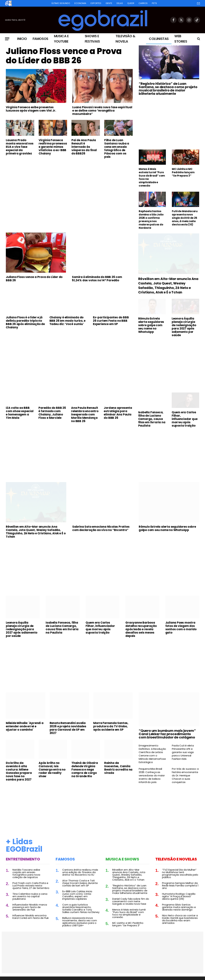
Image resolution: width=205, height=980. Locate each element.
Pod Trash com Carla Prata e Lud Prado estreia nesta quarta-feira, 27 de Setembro (31, 885)
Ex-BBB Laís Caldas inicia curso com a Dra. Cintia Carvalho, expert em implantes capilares (77, 895)
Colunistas (159, 39)
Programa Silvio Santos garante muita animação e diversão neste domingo (179, 907)
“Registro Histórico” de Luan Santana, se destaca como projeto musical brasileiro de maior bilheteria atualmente (168, 89)
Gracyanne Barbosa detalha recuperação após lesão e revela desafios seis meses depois (141, 629)
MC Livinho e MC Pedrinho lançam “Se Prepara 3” (183, 172)
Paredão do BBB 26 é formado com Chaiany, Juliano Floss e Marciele (52, 413)
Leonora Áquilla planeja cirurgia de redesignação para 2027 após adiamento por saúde (184, 327)
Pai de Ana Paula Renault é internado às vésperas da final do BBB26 (84, 147)
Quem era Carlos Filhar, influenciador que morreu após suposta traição (185, 419)
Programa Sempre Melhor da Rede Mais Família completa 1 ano (180, 885)
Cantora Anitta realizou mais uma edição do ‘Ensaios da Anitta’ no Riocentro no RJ (80, 872)
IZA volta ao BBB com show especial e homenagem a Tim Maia (20, 413)
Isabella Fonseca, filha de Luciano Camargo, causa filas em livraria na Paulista (152, 419)
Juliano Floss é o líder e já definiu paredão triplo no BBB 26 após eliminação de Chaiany (25, 322)
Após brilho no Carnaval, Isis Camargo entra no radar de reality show (52, 770)
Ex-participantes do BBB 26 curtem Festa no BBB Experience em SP (111, 321)
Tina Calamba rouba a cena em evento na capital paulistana (30, 896)
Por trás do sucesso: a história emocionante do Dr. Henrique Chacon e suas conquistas (185, 776)
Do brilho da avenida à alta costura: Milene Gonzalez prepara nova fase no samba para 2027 (19, 771)
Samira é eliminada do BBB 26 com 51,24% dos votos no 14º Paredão (97, 279)
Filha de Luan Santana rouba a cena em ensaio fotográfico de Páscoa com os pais (117, 148)
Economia (80, 3)
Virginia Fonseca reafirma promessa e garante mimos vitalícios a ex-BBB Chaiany (53, 147)
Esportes (96, 3)
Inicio (22, 39)
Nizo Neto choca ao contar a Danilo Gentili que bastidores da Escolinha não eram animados (180, 919)
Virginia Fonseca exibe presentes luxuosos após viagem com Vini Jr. (31, 109)
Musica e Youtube (61, 39)
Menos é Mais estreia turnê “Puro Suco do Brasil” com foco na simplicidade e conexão (152, 177)
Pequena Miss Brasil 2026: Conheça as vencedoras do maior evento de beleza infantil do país (152, 776)
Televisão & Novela (125, 39)
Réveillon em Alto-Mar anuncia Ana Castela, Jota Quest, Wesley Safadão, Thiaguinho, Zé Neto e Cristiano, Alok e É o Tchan (168, 286)
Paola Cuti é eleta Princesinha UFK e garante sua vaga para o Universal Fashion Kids (183, 752)
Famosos (40, 39)
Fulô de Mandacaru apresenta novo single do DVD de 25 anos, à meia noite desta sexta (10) (185, 218)
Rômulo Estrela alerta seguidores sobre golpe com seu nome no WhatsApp (151, 325)
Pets (154, 3)
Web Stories (181, 39)
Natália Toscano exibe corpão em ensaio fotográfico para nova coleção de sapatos (26, 873)
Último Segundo (61, 3)
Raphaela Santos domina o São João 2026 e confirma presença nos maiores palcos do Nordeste (151, 220)
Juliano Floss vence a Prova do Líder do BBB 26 (64, 56)
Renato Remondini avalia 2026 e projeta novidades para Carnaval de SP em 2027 (68, 728)
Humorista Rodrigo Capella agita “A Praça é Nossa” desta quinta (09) (179, 896)
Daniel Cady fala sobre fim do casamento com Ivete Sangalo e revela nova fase (131, 901)
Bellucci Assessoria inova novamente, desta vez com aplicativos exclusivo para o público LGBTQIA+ (80, 922)
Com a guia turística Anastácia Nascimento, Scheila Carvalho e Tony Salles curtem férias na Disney (81, 908)
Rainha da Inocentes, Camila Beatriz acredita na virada (118, 768)
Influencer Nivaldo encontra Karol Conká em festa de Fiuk (31, 917)
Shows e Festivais (92, 39)
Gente (109, 3)
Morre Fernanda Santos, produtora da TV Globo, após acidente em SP (111, 726)
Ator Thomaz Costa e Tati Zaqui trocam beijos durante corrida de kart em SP (80, 883)
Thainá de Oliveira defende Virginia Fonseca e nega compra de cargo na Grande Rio (85, 770)
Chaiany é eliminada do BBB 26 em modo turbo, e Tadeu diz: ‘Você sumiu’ (67, 321)
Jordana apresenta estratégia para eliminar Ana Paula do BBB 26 (118, 413)
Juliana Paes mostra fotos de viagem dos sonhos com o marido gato (181, 628)
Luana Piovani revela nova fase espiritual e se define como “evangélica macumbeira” (102, 111)
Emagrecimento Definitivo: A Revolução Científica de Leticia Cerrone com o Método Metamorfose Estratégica (152, 754)
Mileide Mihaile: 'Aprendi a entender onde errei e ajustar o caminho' (25, 726)
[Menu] (7, 39)
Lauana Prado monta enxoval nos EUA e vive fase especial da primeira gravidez (20, 147)
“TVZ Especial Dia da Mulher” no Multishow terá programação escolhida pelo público (180, 873)
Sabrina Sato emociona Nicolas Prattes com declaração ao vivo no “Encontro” (101, 528)
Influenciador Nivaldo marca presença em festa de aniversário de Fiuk (30, 907)
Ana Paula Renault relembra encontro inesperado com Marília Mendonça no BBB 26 (85, 414)
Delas (120, 3)
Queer (131, 3)
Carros (143, 3)
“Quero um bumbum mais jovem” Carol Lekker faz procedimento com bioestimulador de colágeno (167, 734)
